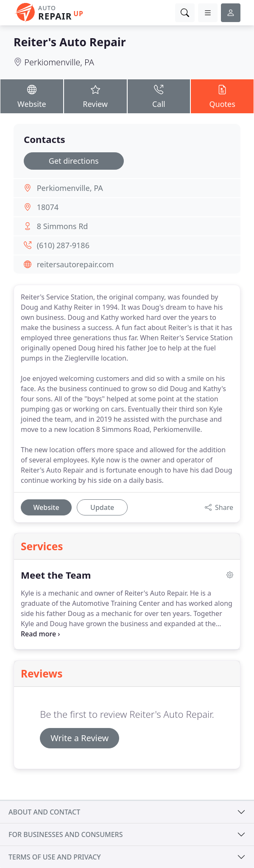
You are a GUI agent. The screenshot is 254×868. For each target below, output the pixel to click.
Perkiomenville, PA (59, 62)
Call (159, 96)
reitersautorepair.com (75, 264)
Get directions (74, 161)
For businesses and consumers (66, 834)
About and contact (44, 812)
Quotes (222, 96)
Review (95, 96)
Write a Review (80, 738)
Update (102, 507)
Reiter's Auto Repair (70, 42)
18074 (48, 207)
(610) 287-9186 (63, 245)
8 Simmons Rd (63, 226)
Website (32, 96)
